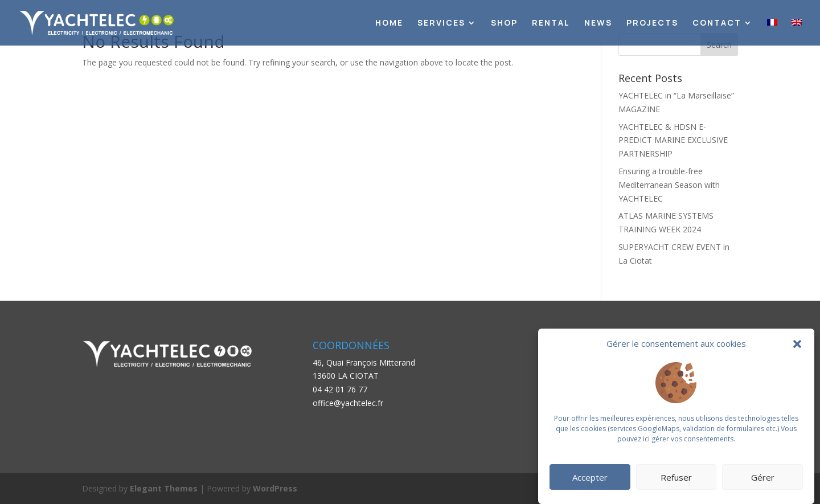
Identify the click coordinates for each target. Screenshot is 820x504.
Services (441, 23)
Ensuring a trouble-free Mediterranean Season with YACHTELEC (669, 185)
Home (389, 23)
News (598, 23)
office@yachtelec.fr (348, 403)
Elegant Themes (164, 488)
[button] (797, 344)
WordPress (275, 488)
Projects (652, 23)
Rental (551, 23)
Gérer (763, 477)
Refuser (676, 477)
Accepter (590, 477)
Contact (717, 23)
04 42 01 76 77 (340, 389)
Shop (504, 23)
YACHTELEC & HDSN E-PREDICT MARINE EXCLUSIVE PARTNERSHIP (673, 140)
